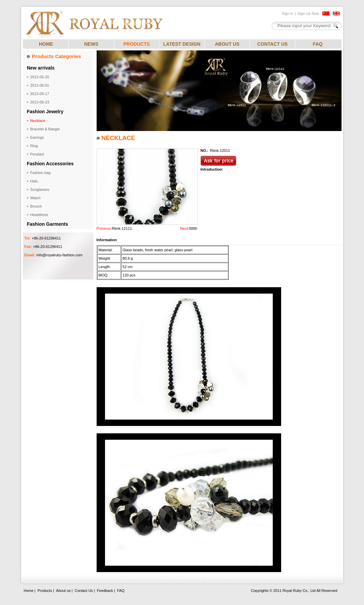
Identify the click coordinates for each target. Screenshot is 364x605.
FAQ (318, 44)
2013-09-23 (40, 102)
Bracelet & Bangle (45, 129)
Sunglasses (40, 189)
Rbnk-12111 (122, 228)
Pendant (37, 154)
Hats (34, 181)
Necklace (38, 121)
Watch (35, 198)
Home (29, 591)
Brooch (36, 206)
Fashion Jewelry (45, 112)
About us (63, 591)
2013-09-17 (40, 94)
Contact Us (84, 591)
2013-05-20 (40, 77)
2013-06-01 (40, 85)
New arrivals (41, 68)
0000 (193, 228)
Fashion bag (40, 173)
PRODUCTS (137, 44)
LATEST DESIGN (182, 44)
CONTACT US (273, 44)
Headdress (39, 215)
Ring (34, 146)
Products (45, 591)
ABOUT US (227, 44)
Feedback (105, 591)
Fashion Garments (47, 224)
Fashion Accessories (50, 164)
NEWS (91, 44)
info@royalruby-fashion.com (60, 255)
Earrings (37, 137)
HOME (46, 44)
